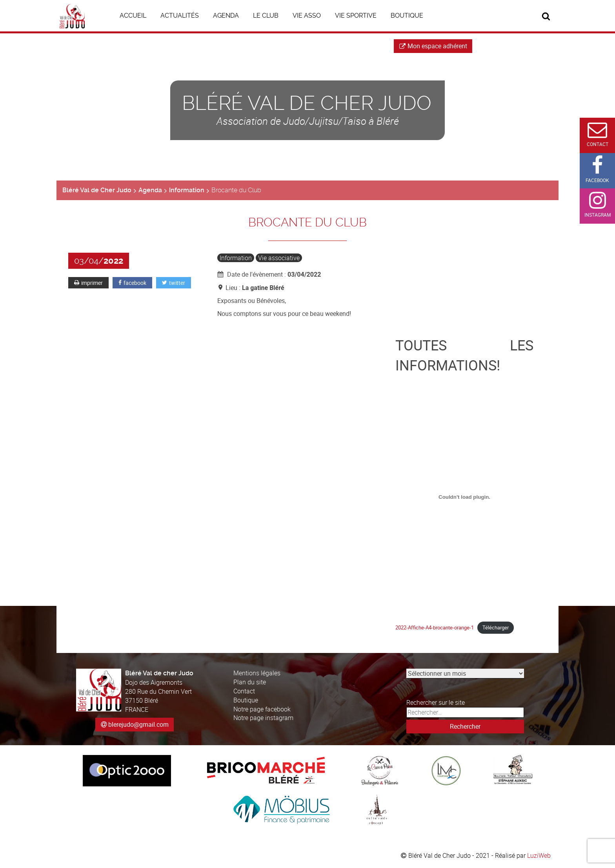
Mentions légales (257, 673)
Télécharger (496, 627)
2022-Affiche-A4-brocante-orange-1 (435, 627)
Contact (244, 691)
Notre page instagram (263, 718)
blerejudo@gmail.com (138, 724)
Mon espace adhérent (433, 46)
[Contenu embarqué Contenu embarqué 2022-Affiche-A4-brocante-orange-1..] (465, 497)
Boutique (246, 700)
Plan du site (250, 682)
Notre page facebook (262, 709)
